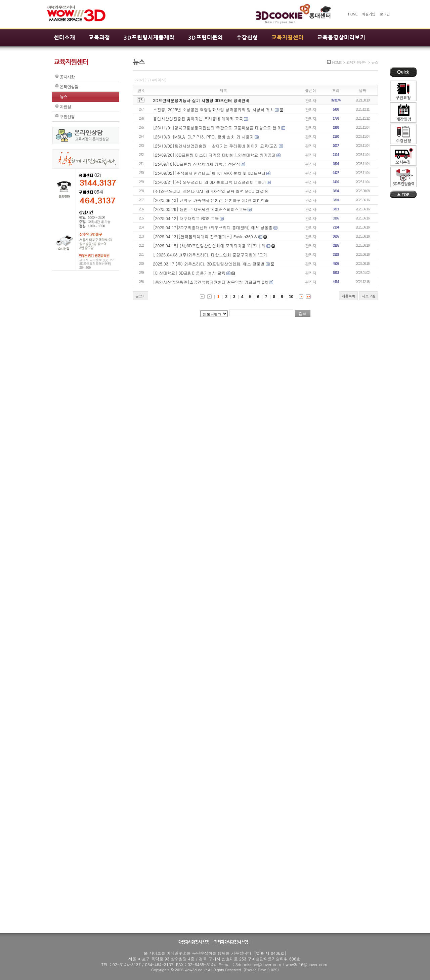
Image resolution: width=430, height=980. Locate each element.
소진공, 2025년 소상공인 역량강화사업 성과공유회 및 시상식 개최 (214, 109)
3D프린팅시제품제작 (149, 37)
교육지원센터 (288, 37)
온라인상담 (69, 87)
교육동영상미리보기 (341, 37)
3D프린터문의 (206, 37)
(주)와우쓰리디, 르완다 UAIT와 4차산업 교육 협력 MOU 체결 (209, 191)
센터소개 (64, 37)
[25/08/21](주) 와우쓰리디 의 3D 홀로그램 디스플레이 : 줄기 (210, 182)
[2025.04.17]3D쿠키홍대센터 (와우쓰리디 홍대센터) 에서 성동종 (213, 227)
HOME (353, 14)
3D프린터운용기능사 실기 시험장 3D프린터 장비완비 (201, 100)
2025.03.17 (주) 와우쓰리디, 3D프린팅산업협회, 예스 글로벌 (210, 264)
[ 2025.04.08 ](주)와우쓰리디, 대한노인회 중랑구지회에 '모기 (210, 255)
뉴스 (63, 97)
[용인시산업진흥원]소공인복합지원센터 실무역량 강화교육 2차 (211, 282)
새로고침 (369, 296)
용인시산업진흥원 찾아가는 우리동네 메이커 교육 (198, 118)
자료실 (65, 107)
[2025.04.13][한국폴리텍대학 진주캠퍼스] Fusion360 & (206, 236)
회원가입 (369, 14)
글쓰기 (140, 296)
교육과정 (99, 37)
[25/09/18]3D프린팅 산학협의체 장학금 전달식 (197, 164)
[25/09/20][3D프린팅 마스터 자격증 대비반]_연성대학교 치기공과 (214, 155)
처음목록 (348, 296)
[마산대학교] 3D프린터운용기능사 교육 (189, 273)
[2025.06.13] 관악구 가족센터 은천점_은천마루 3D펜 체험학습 (211, 200)
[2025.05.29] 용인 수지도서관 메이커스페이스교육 (200, 209)
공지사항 (67, 77)
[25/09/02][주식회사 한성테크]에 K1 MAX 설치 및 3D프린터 (209, 173)
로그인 (385, 14)
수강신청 (247, 37)
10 (291, 297)
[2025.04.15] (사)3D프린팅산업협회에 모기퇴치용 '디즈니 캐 (209, 246)
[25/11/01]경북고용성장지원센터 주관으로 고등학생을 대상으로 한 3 (217, 128)
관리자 (311, 100)
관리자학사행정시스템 (231, 942)
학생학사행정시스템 (193, 942)
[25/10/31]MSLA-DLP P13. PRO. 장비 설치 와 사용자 (204, 137)
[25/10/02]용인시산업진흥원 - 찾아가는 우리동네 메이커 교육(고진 (216, 146)
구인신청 (67, 117)
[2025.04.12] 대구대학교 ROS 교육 (186, 218)
